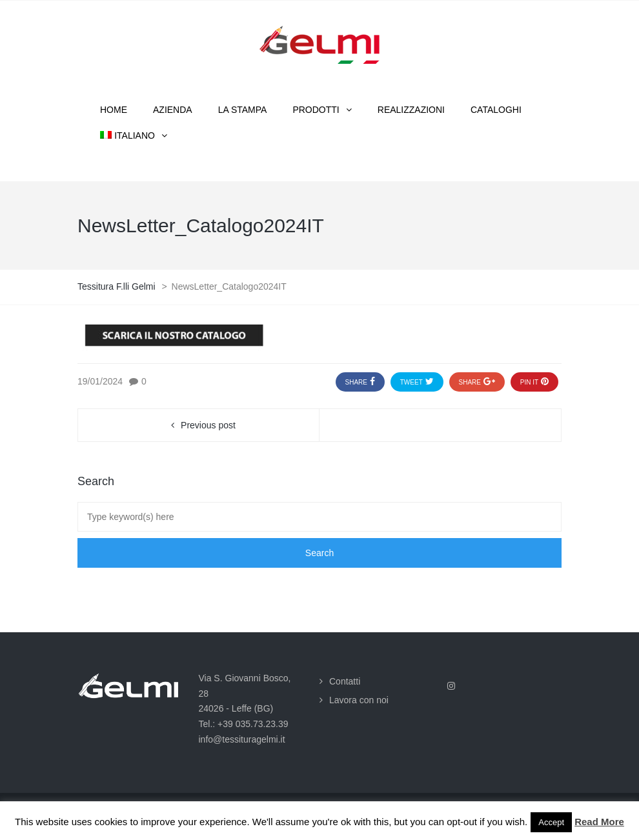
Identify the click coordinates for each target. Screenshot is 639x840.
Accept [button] (551, 822)
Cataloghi (496, 110)
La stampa (243, 110)
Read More (599, 822)
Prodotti (316, 110)
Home (114, 110)
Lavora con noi (359, 700)
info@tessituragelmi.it (242, 739)
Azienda (173, 110)
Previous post (208, 425)
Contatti (345, 681)
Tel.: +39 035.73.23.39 (244, 724)
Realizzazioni (411, 110)
